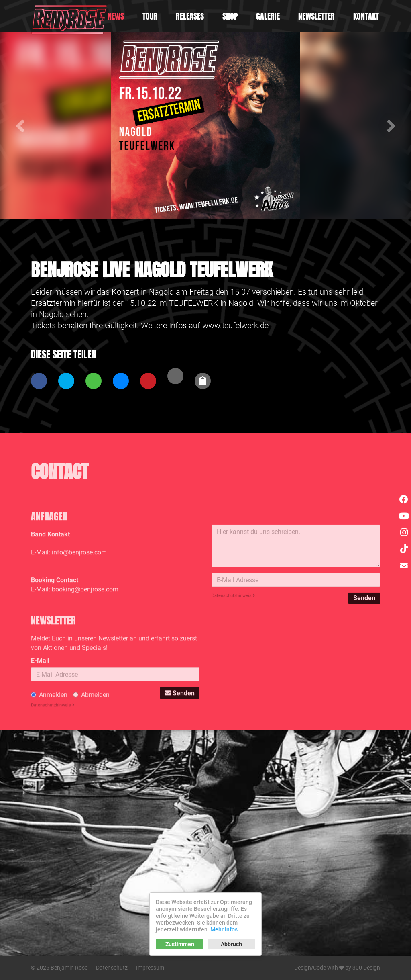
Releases (190, 16)
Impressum (150, 968)
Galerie (268, 16)
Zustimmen (180, 944)
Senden (364, 664)
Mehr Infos (224, 929)
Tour (150, 16)
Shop (230, 16)
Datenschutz (112, 968)
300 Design (366, 968)
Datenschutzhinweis (233, 662)
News (116, 16)
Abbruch (231, 944)
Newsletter (316, 16)
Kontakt (366, 16)
